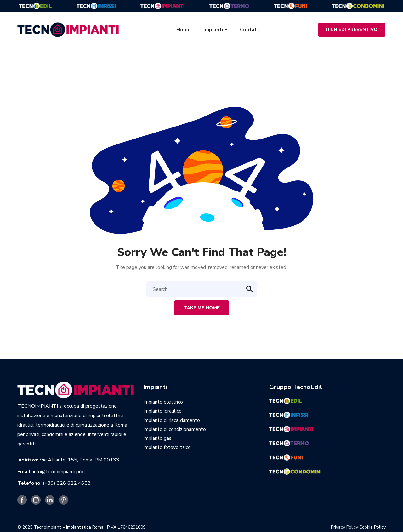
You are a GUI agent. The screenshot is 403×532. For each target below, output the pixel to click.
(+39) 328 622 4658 (67, 483)
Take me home (202, 308)
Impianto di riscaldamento (172, 420)
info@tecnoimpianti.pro (58, 472)
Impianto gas (157, 438)
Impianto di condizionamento (175, 429)
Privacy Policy (344, 527)
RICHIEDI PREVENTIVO (352, 29)
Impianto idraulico (162, 411)
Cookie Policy (372, 527)
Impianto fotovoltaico (167, 447)
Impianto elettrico (163, 402)
